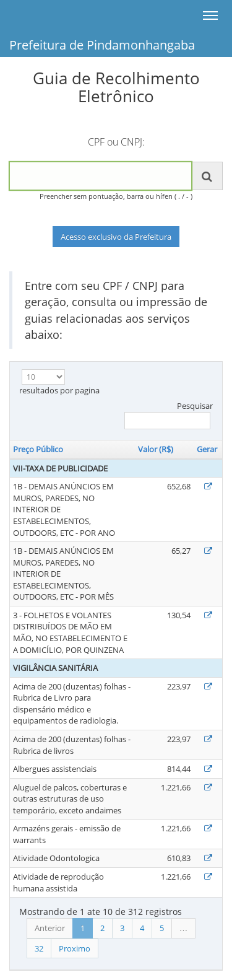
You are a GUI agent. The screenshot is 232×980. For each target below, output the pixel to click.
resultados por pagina (59, 383)
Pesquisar (169, 415)
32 (39, 948)
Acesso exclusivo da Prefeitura (116, 237)
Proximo (75, 948)
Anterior (50, 928)
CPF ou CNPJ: (116, 142)
